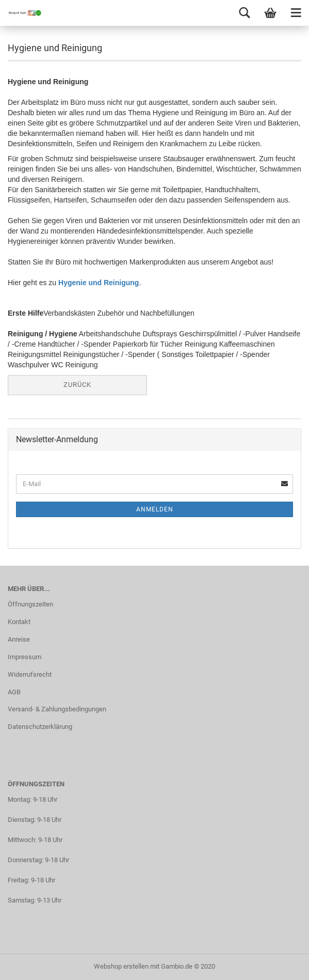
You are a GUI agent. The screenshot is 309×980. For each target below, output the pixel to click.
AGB (14, 692)
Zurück (77, 385)
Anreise (19, 639)
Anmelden (155, 509)
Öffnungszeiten (30, 604)
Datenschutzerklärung (40, 727)
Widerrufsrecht (30, 674)
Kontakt (19, 622)
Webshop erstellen (121, 966)
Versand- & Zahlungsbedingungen (57, 709)
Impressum (25, 657)
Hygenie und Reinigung (99, 283)
